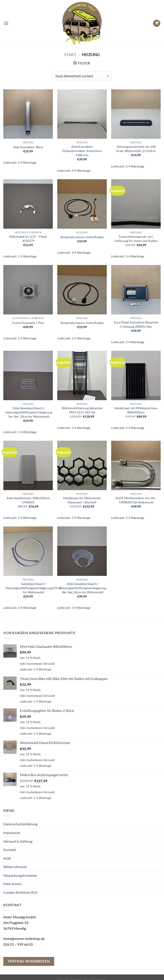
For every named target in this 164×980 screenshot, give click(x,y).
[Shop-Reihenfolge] (82, 76)
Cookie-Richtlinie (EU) (20, 892)
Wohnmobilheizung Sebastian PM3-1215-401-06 (82, 410)
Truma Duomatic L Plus (28, 323)
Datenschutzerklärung (20, 824)
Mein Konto (13, 884)
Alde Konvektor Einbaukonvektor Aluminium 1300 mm (82, 151)
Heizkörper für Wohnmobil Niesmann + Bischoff (82, 500)
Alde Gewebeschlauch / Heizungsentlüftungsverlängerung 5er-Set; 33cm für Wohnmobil (29, 412)
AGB (7, 858)
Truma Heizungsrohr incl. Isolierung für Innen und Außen (136, 239)
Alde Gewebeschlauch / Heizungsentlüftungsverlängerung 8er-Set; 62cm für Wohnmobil (83, 588)
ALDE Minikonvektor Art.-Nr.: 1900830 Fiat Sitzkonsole (136, 500)
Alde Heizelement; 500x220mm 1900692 (28, 500)
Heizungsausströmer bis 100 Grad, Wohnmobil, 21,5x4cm (136, 149)
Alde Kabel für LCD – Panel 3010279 (28, 239)
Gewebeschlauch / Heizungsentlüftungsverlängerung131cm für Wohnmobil (34, 588)
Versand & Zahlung (18, 841)
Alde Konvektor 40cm (28, 147)
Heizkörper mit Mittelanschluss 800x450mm (136, 410)
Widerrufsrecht (15, 867)
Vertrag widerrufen (29, 961)
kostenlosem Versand (40, 664)
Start (70, 55)
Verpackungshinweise (20, 875)
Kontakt (10, 850)
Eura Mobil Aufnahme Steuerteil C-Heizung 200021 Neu (136, 324)
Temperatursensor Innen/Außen (82, 237)
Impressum (12, 833)
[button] (6, 23)
